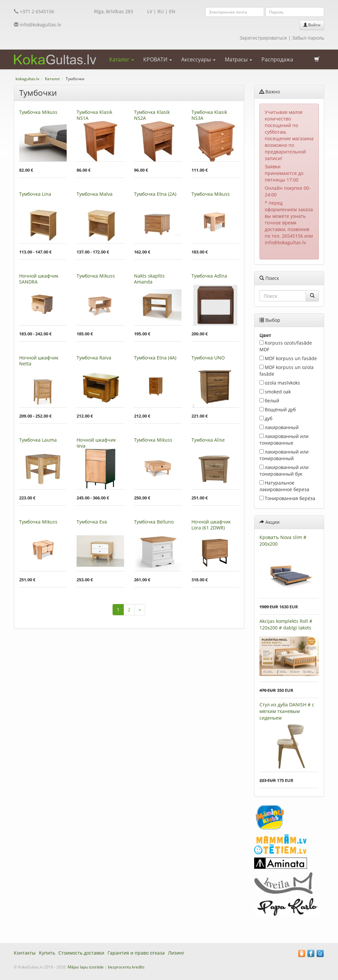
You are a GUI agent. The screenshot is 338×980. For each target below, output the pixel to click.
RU (161, 11)
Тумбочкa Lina (35, 194)
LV (150, 11)
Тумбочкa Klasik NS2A (152, 115)
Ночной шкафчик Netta (39, 361)
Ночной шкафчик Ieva (96, 443)
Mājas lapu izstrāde (86, 967)
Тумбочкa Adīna (209, 276)
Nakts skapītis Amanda (149, 279)
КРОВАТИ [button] (158, 59)
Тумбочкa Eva (92, 522)
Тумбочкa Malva (95, 194)
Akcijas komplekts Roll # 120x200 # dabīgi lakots (286, 624)
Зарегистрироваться (263, 38)
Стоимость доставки (81, 953)
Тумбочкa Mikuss (38, 112)
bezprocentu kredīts (126, 967)
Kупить (47, 953)
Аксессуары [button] (198, 59)
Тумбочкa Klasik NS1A (94, 115)
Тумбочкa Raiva (94, 358)
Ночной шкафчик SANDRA (39, 279)
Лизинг (176, 953)
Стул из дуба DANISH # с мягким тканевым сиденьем (287, 711)
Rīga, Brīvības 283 (114, 11)
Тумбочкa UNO (208, 358)
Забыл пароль (308, 38)
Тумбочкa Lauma (38, 440)
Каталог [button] (122, 59)
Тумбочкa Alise (208, 440)
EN (172, 11)
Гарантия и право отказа (136, 953)
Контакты (25, 953)
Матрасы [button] (238, 59)
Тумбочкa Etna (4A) (155, 358)
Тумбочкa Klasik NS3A (209, 115)
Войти (312, 25)
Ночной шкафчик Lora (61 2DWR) (211, 525)
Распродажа (277, 59)
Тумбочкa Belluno (154, 522)
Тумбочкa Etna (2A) (155, 194)
